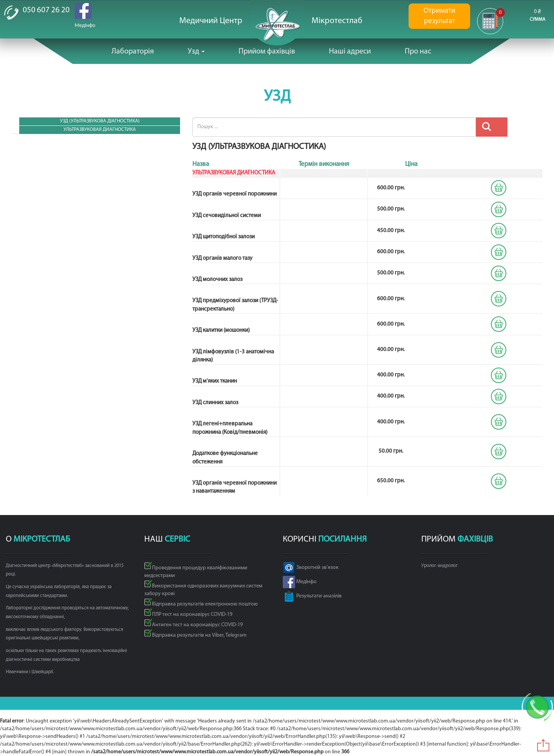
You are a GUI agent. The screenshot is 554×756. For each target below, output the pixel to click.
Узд (196, 52)
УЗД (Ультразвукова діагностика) (100, 121)
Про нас (418, 52)
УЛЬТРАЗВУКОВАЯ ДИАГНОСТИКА (100, 130)
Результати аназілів (312, 596)
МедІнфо (300, 582)
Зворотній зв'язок (311, 568)
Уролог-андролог (440, 566)
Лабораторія (133, 52)
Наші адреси (350, 52)
